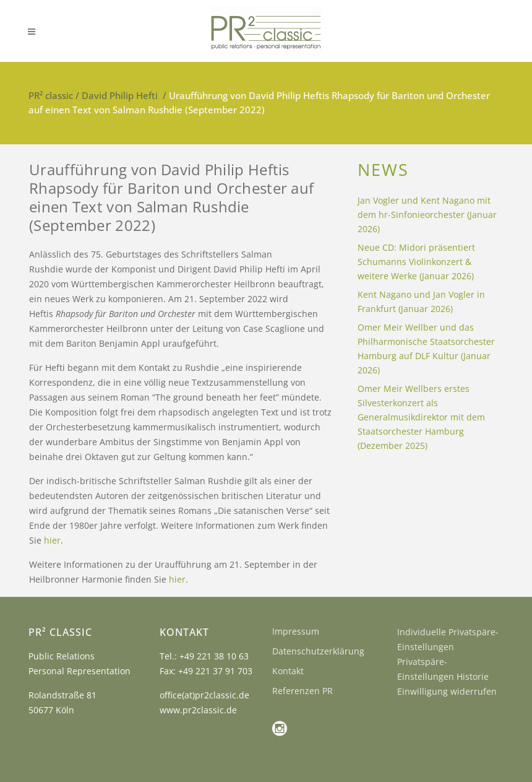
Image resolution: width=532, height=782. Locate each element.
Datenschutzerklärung (318, 651)
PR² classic (51, 95)
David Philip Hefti (120, 95)
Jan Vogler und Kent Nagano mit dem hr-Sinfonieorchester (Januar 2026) (427, 215)
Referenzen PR (302, 691)
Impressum (296, 631)
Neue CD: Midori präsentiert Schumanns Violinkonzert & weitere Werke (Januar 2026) (416, 262)
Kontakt (288, 671)
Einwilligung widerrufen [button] (447, 691)
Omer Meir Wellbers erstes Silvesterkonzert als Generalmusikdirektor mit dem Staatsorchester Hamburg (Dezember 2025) (421, 417)
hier (52, 540)
